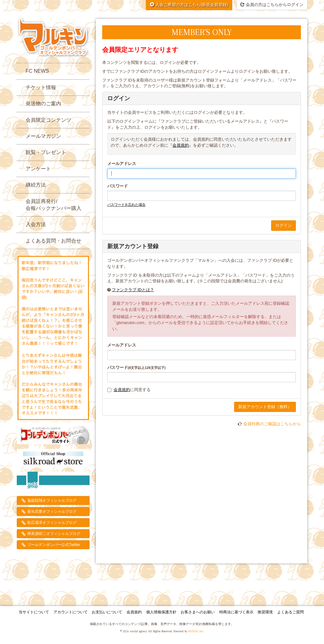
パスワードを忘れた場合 (126, 205)
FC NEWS (37, 71)
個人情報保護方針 (161, 612)
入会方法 (36, 224)
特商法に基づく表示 (236, 612)
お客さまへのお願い (198, 612)
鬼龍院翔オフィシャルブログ (52, 500)
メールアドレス (122, 164)
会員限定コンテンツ (48, 120)
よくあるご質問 (290, 612)
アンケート (38, 169)
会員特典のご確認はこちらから (272, 424)
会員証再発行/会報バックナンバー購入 (53, 205)
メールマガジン (43, 136)
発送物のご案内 (43, 104)
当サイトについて (34, 612)
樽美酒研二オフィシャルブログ (54, 534)
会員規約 (181, 145)
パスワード (118, 186)
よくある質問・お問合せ (53, 241)
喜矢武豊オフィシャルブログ (52, 512)
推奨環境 (265, 612)
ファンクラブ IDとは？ (133, 290)
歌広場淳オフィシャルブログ (52, 523)
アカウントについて (71, 612)
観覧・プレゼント (46, 152)
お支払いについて (107, 612)
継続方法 (36, 185)
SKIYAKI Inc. (196, 631)
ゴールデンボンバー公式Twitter (54, 545)
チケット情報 (41, 87)
